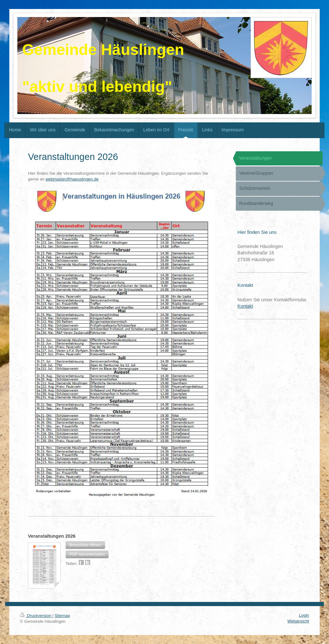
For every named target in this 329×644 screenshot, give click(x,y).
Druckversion (36, 616)
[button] (85, 545)
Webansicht (298, 621)
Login (304, 615)
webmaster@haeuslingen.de (72, 179)
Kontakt (245, 306)
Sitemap (62, 616)
